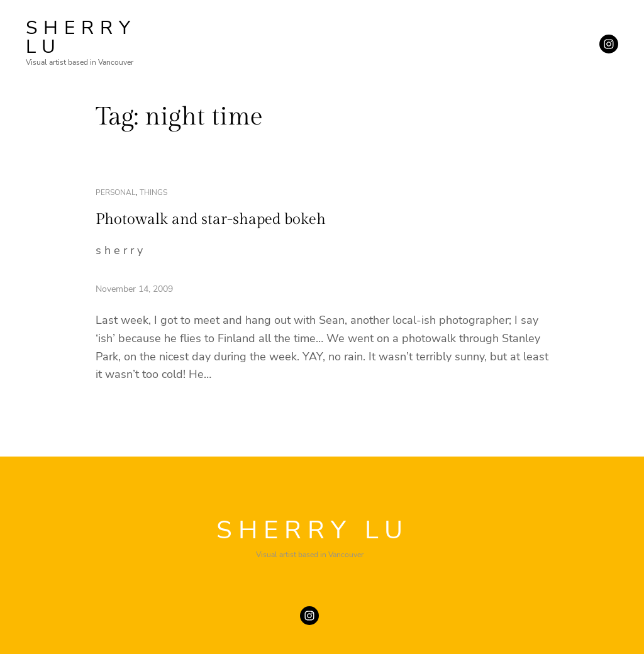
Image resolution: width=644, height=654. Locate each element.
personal (116, 192)
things (153, 192)
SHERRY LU (81, 37)
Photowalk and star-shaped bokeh (211, 219)
